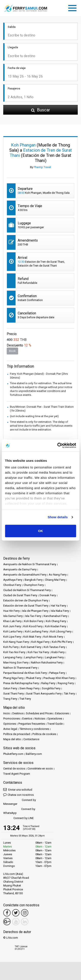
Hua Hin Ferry (11, 611)
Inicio (7, 713)
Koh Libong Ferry (61, 631)
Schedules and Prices (39, 713)
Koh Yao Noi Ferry (14, 652)
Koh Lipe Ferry (12, 637)
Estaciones (62, 713)
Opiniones (10, 724)
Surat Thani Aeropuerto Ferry (44, 694)
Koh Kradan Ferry (56, 626)
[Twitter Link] (16, 913)
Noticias (40, 719)
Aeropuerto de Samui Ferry (20, 569)
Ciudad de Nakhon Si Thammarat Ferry (27, 590)
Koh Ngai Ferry (40, 642)
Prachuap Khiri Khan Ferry (59, 678)
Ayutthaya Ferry (13, 580)
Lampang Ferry (13, 657)
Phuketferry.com (13, 754)
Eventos (27, 719)
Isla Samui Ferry (13, 616)
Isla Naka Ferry (60, 611)
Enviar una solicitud (18, 789)
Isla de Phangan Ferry (35, 611)
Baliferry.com (34, 754)
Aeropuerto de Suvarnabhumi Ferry (25, 575)
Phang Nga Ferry (13, 678)
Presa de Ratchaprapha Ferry (21, 683)
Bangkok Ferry (34, 580)
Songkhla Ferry (51, 688)
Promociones (12, 719)
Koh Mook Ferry (53, 637)
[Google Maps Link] (7, 922)
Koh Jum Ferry (12, 626)
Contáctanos (31, 739)
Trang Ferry (10, 699)
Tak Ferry (69, 694)
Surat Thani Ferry (13, 694)
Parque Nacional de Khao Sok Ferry (25, 673)
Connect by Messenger (20, 802)
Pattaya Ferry (57, 673)
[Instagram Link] (25, 913)
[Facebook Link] (7, 913)
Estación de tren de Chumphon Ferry (26, 600)
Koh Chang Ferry (56, 621)
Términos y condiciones (34, 729)
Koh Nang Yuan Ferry (16, 642)
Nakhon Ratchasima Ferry (47, 662)
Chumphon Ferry (34, 585)
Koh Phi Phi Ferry (62, 642)
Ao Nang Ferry (58, 575)
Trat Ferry (25, 699)
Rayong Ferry (66, 683)
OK (40, 531)
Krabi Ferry (58, 652)
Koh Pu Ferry (11, 647)
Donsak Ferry (48, 595)
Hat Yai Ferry (58, 606)
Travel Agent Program (17, 774)
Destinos (18, 713)
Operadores (55, 719)
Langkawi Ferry (54, 657)
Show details (58, 517)
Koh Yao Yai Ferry (38, 652)
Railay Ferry (48, 683)
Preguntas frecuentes (32, 724)
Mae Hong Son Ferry (16, 662)
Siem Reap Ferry (29, 688)
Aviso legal (10, 729)
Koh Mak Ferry (32, 637)
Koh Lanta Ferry (13, 631)
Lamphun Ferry (33, 657)
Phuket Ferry (33, 678)
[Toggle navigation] (73, 7)
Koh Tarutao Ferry (54, 647)
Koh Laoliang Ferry (36, 631)
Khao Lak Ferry (12, 621)
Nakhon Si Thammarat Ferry (20, 668)
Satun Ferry (10, 688)
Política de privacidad (17, 734)
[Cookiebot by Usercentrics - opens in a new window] (58, 445)
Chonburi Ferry (12, 585)
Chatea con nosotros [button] (18, 795)
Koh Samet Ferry (31, 647)
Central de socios (14, 769)
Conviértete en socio (40, 769)
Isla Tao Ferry (33, 616)
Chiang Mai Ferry (55, 580)
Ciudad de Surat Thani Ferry (20, 595)
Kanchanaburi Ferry (56, 616)
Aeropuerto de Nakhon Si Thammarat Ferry (30, 564)
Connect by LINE (18, 818)
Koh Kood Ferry (33, 626)
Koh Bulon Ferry (34, 621)
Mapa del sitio (12, 739)
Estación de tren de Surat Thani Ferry (26, 606)
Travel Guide (55, 724)
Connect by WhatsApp (19, 811)
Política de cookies (44, 734)
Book (12, 351)
